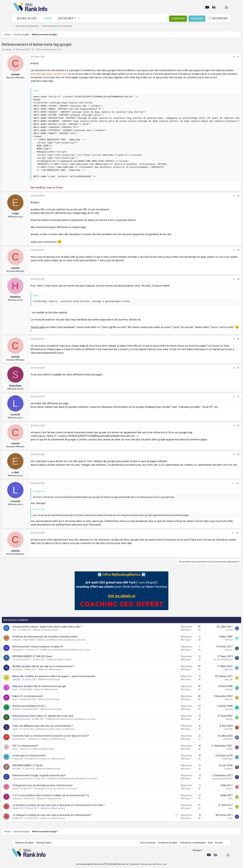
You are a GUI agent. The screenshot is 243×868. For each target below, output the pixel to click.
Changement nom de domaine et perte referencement (54, 789)
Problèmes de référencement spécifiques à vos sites (72, 643)
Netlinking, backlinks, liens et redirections (67, 733)
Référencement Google (61, 683)
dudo (27, 703)
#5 (226, 343)
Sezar (27, 752)
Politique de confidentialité (191, 845)
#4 (226, 283)
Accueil (217, 845)
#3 (226, 254)
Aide (208, 845)
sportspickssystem (33, 723)
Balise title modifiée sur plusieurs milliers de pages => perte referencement (66, 680)
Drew (218, 822)
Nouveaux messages (29, 26)
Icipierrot (217, 653)
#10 (226, 487)
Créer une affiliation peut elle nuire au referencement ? (54, 729)
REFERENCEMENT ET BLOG (39, 769)
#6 (226, 371)
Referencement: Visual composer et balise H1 (50, 650)
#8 (226, 429)
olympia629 (30, 653)
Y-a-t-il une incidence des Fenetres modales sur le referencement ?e (63, 799)
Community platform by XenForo (102, 866)
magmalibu (30, 762)
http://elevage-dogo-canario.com (79, 74)
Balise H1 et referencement (39, 700)
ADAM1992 (30, 812)
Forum (49, 18)
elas (219, 802)
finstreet (217, 643)
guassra (28, 713)
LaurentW (216, 733)
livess (27, 693)
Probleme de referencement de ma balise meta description (57, 640)
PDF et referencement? (37, 749)
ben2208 (28, 772)
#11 (226, 536)
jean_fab (28, 683)
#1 (226, 57)
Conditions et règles (166, 845)
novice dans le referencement (41, 759)
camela (20, 49)
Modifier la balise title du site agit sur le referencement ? (55, 670)
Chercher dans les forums (59, 26)
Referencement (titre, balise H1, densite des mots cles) (55, 719)
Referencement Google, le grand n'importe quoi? (51, 779)
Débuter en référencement (57, 633)
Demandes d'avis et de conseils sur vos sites (67, 792)
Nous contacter (146, 845)
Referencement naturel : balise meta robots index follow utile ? (59, 630)
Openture (216, 673)
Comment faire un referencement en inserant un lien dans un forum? (63, 739)
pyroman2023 (31, 743)
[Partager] (222, 57)
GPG (26, 633)
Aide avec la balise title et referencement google (51, 690)
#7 (226, 400)
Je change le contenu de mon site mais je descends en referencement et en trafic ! (70, 809)
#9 (226, 458)
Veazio (28, 792)
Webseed (29, 643)
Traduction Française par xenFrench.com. (148, 866)
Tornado (217, 713)
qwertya (217, 693)
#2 (226, 199)
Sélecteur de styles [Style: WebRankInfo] (26, 845)
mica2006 (29, 673)
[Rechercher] (216, 18)
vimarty (217, 723)
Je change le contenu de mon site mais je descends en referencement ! (64, 819)
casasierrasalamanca (35, 782)
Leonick (217, 633)
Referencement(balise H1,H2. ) (41, 709)
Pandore (217, 703)
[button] (81, 18)
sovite (27, 733)
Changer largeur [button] (45, 845)
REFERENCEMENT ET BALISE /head (44, 660)
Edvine (218, 752)
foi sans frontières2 (33, 663)
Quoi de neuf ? (69, 18)
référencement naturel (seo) (61, 50)
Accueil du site (28, 18)
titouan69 (29, 802)
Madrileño (216, 743)
